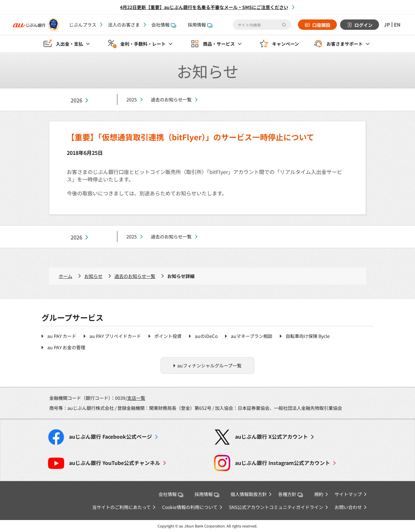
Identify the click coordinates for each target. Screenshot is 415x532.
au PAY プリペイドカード (115, 336)
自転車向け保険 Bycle (308, 336)
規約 (319, 494)
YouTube (115, 463)
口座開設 (320, 25)
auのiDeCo (206, 336)
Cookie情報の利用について (190, 507)
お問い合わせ (348, 507)
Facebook (111, 437)
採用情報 (200, 25)
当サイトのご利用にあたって (121, 507)
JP (386, 25)
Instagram (283, 463)
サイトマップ (348, 494)
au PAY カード (62, 336)
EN (397, 25)
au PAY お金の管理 (66, 347)
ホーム (65, 276)
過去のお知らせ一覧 (171, 99)
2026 (77, 100)
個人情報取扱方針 (249, 494)
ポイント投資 (168, 336)
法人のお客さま (124, 25)
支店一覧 (136, 398)
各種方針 (290, 494)
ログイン (362, 25)
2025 (132, 99)
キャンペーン (285, 44)
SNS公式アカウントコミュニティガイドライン (276, 507)
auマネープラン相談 (252, 336)
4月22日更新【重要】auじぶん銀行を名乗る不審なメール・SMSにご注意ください (204, 7)
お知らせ (93, 276)
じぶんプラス (83, 25)
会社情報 (164, 25)
